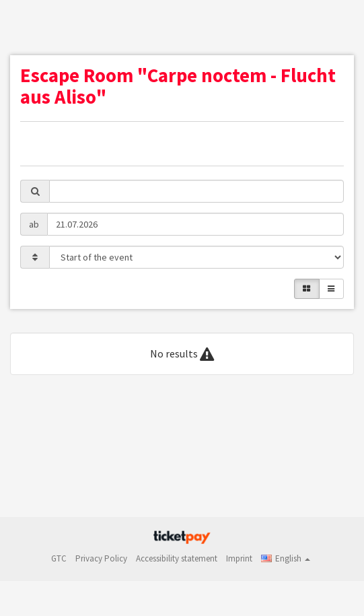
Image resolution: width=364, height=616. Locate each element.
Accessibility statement (177, 558)
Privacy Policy (101, 558)
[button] (286, 558)
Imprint (239, 558)
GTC (59, 558)
